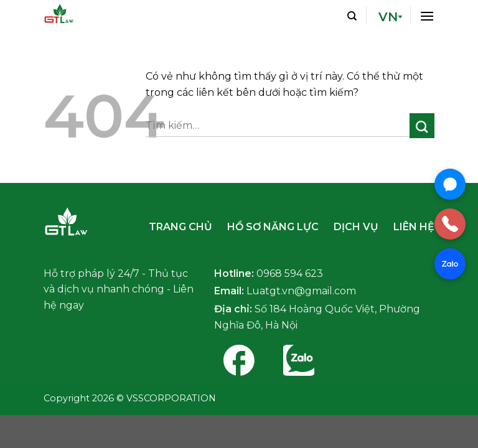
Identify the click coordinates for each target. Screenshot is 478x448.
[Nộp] (422, 126)
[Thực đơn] (427, 15)
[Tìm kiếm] (352, 16)
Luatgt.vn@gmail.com (301, 291)
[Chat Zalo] (450, 264)
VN (388, 17)
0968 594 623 (290, 273)
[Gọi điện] (450, 224)
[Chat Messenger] (450, 184)
